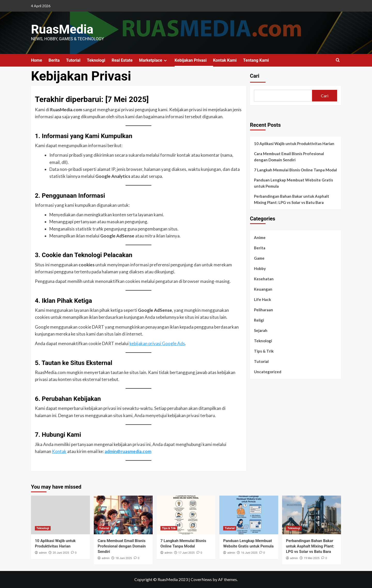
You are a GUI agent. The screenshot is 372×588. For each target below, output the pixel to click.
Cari (255, 76)
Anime (260, 237)
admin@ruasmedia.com (128, 451)
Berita (54, 60)
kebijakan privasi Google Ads (157, 343)
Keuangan (263, 289)
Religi (259, 320)
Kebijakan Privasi (191, 60)
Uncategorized (268, 372)
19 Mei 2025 (312, 558)
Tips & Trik (264, 351)
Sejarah (261, 330)
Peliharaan (263, 310)
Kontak (59, 451)
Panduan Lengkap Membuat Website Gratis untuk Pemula (293, 183)
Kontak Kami (225, 60)
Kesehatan (264, 279)
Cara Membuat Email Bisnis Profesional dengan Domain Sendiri (289, 157)
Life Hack (262, 299)
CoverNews (201, 579)
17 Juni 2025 (186, 553)
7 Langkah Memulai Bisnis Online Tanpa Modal (295, 170)
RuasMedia (62, 29)
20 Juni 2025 (61, 553)
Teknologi (96, 60)
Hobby (260, 268)
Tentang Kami (256, 60)
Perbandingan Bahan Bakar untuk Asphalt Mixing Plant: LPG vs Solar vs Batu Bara (292, 199)
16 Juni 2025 (249, 553)
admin (43, 553)
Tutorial (73, 60)
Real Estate (122, 60)
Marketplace (154, 60)
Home (37, 60)
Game (259, 258)
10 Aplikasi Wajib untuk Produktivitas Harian (294, 144)
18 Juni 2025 (124, 558)
